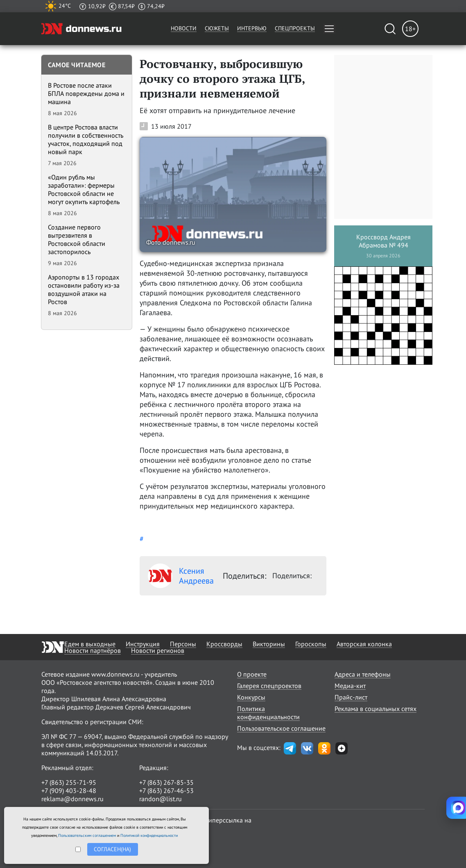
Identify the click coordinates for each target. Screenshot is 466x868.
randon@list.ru (161, 799)
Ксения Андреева (181, 576)
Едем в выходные (90, 644)
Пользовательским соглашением (87, 835)
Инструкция (143, 644)
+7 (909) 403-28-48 (69, 791)
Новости (184, 28)
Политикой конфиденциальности (149, 835)
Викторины (269, 644)
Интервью (252, 28)
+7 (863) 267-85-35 (166, 782)
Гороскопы (311, 644)
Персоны (183, 644)
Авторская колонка (364, 644)
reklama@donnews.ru (72, 799)
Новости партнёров (93, 650)
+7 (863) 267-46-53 (166, 791)
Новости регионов (158, 650)
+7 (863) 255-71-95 (69, 782)
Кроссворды (224, 644)
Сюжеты (217, 28)
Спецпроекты (295, 28)
